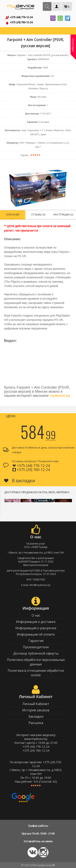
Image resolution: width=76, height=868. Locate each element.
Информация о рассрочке (36, 628)
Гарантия (36, 641)
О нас (36, 615)
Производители (36, 647)
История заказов (36, 710)
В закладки (20, 481)
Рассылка (36, 723)
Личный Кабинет (36, 704)
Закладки (36, 716)
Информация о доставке (36, 622)
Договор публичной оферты (36, 653)
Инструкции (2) (63, 215)
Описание (13, 215)
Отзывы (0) (38, 215)
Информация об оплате (36, 634)
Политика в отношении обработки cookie (36, 673)
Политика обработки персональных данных (36, 662)
